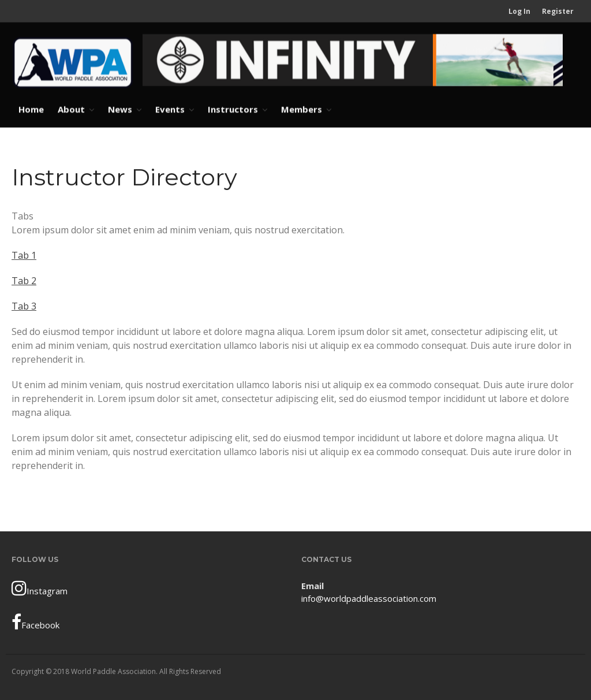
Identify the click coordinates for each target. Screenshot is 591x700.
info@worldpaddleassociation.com (369, 598)
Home (31, 109)
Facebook (35, 622)
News (120, 109)
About (71, 109)
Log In (519, 11)
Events (170, 109)
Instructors (233, 109)
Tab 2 (24, 281)
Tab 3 (24, 306)
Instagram (40, 588)
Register (558, 11)
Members (302, 109)
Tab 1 (24, 255)
